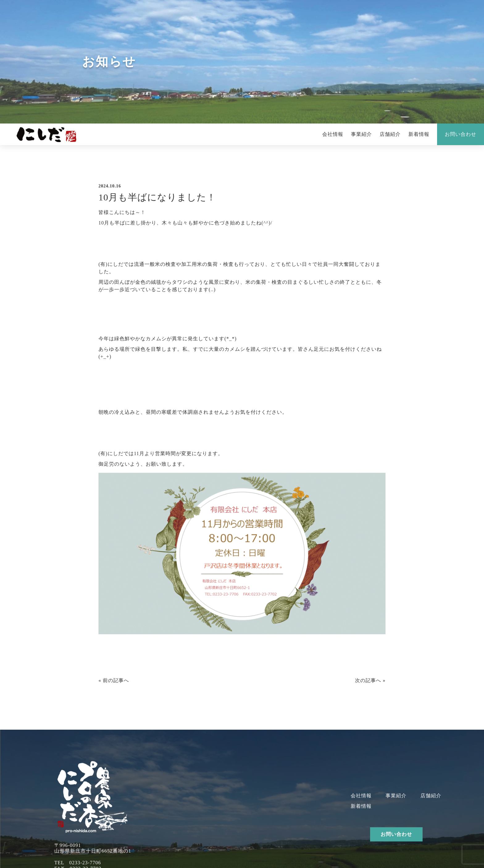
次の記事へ (368, 680)
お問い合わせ (461, 134)
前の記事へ (116, 680)
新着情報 (419, 134)
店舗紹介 (390, 134)
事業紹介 (361, 134)
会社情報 (333, 134)
